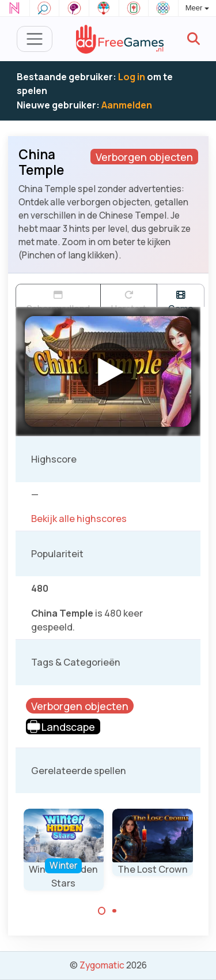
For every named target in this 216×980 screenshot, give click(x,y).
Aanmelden (127, 105)
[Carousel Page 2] (115, 911)
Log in (132, 77)
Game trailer (181, 298)
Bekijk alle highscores (79, 519)
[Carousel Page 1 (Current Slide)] (102, 911)
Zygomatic (102, 965)
